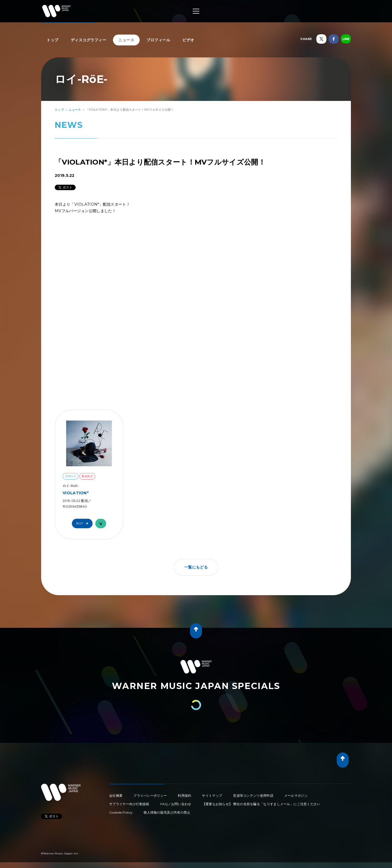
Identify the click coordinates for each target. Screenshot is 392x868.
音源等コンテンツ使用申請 (253, 796)
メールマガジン (296, 796)
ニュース (126, 40)
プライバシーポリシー (150, 796)
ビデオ (188, 40)
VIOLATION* (76, 493)
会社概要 (116, 796)
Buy (84, 523)
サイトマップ (212, 796)
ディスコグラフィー (89, 40)
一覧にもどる (196, 567)
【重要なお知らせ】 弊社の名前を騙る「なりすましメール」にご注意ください (261, 804)
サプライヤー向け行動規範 (129, 804)
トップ (53, 40)
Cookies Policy (121, 812)
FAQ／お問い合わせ (176, 804)
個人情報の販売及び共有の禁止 (167, 812)
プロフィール (158, 40)
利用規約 (184, 796)
